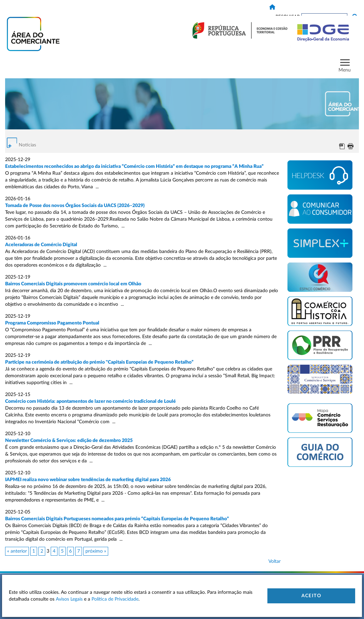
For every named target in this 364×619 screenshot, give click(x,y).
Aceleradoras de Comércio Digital (41, 245)
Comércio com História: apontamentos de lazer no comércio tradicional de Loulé (91, 401)
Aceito (311, 596)
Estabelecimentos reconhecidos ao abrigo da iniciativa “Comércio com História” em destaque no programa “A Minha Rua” (134, 166)
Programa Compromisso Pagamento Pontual (52, 323)
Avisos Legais (69, 599)
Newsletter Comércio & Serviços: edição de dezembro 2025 (69, 441)
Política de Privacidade (115, 599)
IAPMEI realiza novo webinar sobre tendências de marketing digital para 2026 (88, 480)
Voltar (275, 561)
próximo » (96, 551)
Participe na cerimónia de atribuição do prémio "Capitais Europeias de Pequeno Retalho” (99, 362)
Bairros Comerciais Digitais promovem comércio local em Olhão (73, 284)
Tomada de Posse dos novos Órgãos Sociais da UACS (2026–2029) (75, 206)
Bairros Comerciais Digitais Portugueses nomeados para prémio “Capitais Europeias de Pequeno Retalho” (118, 519)
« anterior (17, 551)
